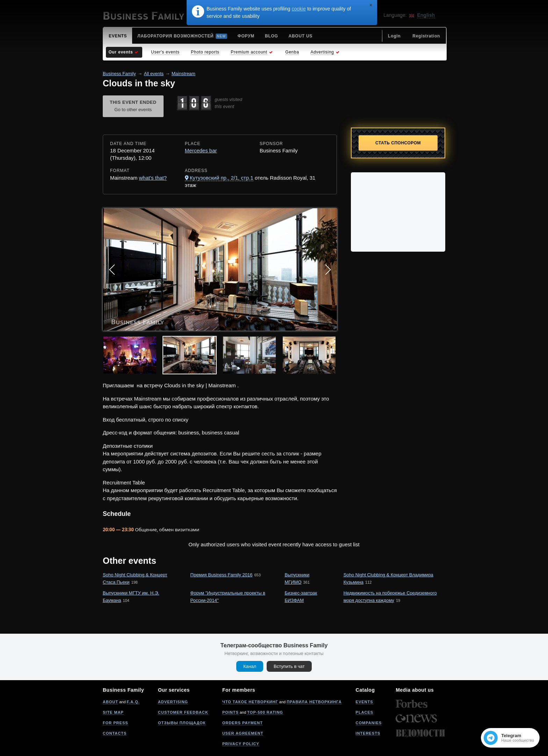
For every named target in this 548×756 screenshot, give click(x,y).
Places (365, 712)
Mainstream (183, 74)
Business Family (119, 74)
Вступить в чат (289, 666)
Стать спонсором (398, 143)
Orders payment (243, 723)
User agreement (243, 733)
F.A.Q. (133, 702)
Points (230, 712)
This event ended (133, 107)
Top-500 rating (265, 712)
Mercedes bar (201, 150)
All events (154, 74)
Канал (250, 666)
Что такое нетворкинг (250, 702)
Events (365, 702)
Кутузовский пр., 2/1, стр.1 (222, 178)
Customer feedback (183, 712)
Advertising (173, 702)
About (110, 702)
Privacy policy (241, 744)
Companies (369, 723)
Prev (112, 269)
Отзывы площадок (182, 723)
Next (328, 269)
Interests (368, 733)
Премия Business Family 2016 (222, 575)
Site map (113, 712)
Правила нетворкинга (314, 702)
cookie (299, 9)
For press (116, 723)
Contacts (115, 733)
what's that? (153, 178)
